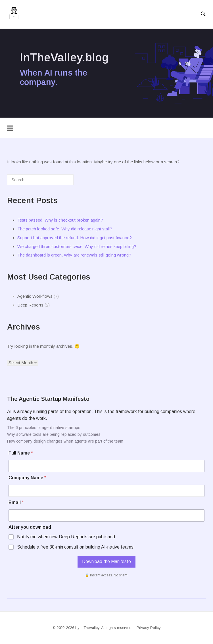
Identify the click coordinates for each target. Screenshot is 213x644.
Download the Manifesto (106, 561)
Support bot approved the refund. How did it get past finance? (75, 238)
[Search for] (40, 180)
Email (16, 502)
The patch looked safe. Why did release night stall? (65, 229)
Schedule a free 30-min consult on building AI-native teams (75, 547)
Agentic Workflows (35, 296)
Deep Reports (30, 305)
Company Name (27, 478)
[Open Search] (203, 14)
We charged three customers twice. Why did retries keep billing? (77, 246)
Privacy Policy (149, 628)
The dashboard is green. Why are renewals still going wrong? (74, 255)
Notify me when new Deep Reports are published (66, 537)
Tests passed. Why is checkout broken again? (60, 220)
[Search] (61, 182)
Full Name (21, 453)
